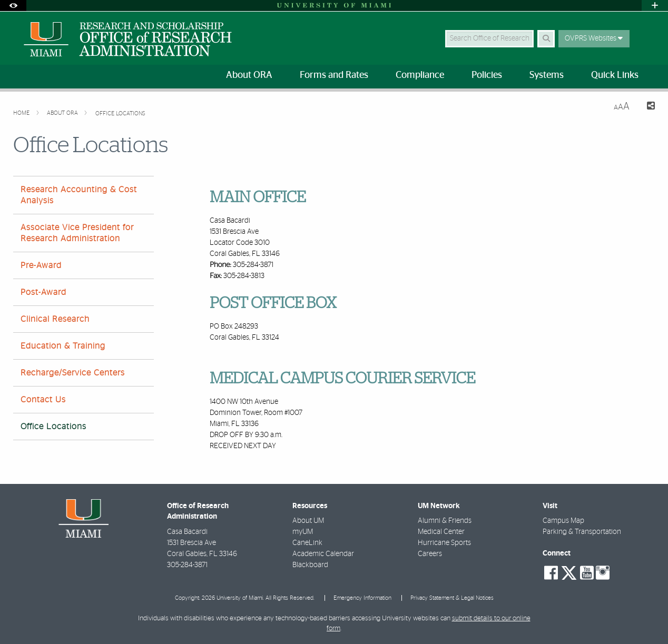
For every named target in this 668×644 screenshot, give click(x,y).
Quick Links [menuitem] (615, 75)
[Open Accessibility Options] (13, 6)
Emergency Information (362, 598)
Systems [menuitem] (547, 75)
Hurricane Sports (444, 543)
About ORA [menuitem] (249, 75)
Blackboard (310, 565)
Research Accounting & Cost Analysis (79, 195)
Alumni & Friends (445, 521)
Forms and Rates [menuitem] (334, 75)
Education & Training (63, 346)
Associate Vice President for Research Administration (77, 233)
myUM (303, 532)
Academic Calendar (323, 554)
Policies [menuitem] (487, 75)
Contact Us (43, 400)
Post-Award (43, 292)
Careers (430, 554)
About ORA (63, 113)
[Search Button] (546, 39)
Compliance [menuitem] (420, 75)
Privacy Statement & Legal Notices (452, 598)
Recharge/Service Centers (73, 373)
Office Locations (120, 113)
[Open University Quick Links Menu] (655, 6)
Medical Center (441, 532)
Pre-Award (41, 265)
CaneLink (307, 543)
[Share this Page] (646, 107)
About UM (308, 521)
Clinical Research (55, 319)
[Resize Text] (622, 107)
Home (22, 113)
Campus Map (563, 521)
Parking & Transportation (582, 532)
